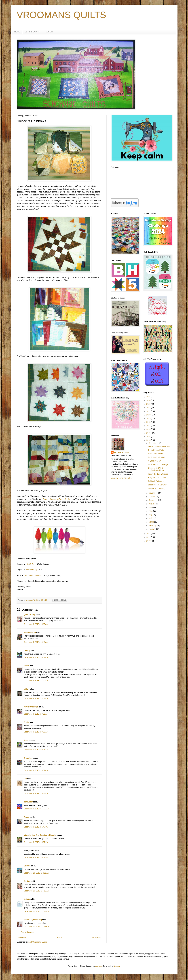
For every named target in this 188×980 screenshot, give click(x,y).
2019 (149, 418)
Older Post (97, 938)
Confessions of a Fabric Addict (56, 499)
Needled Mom (30, 633)
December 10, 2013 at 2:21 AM (36, 873)
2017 (149, 426)
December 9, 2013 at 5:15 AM (36, 624)
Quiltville (30, 564)
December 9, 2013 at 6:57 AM (36, 657)
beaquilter (28, 802)
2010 (149, 541)
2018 (149, 422)
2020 (149, 415)
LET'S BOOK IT (32, 32)
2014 (149, 436)
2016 (149, 429)
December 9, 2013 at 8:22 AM (36, 714)
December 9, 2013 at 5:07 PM (36, 842)
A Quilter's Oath (155, 461)
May (151, 515)
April (151, 518)
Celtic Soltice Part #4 (157, 450)
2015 (149, 433)
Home (17, 32)
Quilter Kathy (30, 615)
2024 (149, 400)
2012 (149, 534)
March (151, 522)
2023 (149, 404)
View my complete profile (121, 478)
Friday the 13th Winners (158, 474)
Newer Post (22, 938)
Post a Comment (28, 932)
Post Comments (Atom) (38, 942)
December (153, 443)
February (153, 525)
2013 (149, 440)
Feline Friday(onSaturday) (159, 446)
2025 (149, 397)
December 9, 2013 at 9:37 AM (36, 770)
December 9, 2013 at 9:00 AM (36, 732)
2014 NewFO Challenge (158, 464)
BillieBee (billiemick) (33, 920)
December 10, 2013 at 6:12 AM (36, 891)
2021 (149, 411)
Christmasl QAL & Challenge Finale (156, 469)
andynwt (99, 966)
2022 (149, 408)
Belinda (27, 866)
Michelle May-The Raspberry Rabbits (40, 835)
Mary (26, 689)
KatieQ (27, 899)
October (152, 497)
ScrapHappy (32, 570)
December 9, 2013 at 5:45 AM (36, 642)
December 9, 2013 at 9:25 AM (36, 750)
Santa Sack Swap (155, 454)
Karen (26, 740)
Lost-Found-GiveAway (157, 485)
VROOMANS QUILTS (62, 15)
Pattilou (27, 881)
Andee (27, 817)
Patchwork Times (33, 575)
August (152, 504)
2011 (149, 537)
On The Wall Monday (157, 488)
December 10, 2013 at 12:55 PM (37, 927)
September (153, 500)
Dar (25, 779)
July (151, 507)
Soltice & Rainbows (156, 481)
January (152, 529)
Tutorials (49, 32)
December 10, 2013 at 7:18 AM (36, 911)
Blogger (117, 966)
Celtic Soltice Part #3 (157, 457)
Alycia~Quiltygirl (31, 707)
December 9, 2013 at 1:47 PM (36, 827)
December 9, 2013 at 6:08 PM (36, 857)
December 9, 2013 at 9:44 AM (36, 794)
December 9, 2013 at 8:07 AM (36, 698)
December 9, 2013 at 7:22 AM (36, 681)
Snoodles (28, 758)
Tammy (27, 650)
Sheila (26, 666)
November (153, 493)
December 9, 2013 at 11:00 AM (36, 809)
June (151, 511)
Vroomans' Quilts (122, 452)
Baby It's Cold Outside (157, 478)
